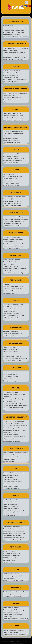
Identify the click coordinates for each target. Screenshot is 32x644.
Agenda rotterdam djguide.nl (11, 608)
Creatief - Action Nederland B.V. (12, 71)
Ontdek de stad (7, 372)
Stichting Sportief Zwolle (10, 515)
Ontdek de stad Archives (10, 374)
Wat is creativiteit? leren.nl (11, 82)
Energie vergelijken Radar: (11, 632)
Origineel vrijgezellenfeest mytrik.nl (13, 424)
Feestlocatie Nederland (10, 291)
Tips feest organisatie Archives (12, 248)
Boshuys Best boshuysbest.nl (11, 331)
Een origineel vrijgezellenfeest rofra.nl (14, 421)
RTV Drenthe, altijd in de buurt (12, 183)
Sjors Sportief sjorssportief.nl (11, 500)
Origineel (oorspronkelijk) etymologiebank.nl (16, 399)
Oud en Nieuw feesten (9, 320)
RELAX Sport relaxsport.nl (11, 486)
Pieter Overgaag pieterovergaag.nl (13, 244)
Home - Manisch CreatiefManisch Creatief (15, 80)
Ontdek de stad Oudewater (11, 376)
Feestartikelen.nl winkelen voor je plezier (15, 268)
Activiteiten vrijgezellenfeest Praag (13, 131)
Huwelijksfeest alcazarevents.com (13, 334)
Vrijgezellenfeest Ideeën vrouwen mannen (15, 430)
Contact (20, 643)
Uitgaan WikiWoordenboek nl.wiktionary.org (15, 619)
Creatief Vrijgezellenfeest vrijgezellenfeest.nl (16, 93)
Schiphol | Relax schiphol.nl (11, 488)
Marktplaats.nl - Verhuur (10, 293)
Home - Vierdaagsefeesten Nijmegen (14, 316)
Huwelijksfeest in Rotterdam (11, 336)
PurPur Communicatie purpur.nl (12, 224)
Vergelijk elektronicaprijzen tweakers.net (14, 635)
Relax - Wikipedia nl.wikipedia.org (13, 482)
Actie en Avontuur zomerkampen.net (13, 32)
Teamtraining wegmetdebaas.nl (12, 556)
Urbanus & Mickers (8, 562)
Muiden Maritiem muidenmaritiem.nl (13, 134)
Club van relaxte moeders (10, 475)
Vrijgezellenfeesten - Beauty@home (13, 59)
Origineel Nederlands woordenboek (13, 403)
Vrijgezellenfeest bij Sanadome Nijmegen (15, 57)
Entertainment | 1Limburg (10, 199)
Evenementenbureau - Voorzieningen (14, 217)
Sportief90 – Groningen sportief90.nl (13, 511)
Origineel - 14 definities (10, 401)
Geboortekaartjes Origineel (11, 392)
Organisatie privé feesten (10, 242)
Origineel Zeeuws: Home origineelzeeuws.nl (16, 405)
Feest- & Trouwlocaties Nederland (13, 289)
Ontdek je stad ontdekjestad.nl (12, 381)
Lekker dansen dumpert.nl (10, 156)
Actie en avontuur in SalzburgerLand (13, 30)
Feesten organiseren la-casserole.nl (13, 239)
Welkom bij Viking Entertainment (12, 206)
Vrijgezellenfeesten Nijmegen (11, 142)
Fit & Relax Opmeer (9, 477)
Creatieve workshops (9, 95)
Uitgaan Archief (7, 616)
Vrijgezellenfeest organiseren (11, 435)
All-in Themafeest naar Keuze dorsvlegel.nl (15, 592)
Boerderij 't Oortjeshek (9, 347)
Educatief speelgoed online (11, 352)
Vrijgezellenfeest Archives (10, 138)
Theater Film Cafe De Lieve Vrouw (13, 580)
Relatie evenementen (9, 459)
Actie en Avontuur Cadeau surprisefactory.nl (15, 28)
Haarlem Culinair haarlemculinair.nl (13, 116)
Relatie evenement (8, 455)
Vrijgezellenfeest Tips (9, 439)
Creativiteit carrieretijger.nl (10, 75)
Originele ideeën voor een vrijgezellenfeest (15, 426)
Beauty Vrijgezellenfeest (10, 50)
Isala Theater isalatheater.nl (11, 574)
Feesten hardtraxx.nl (9, 309)
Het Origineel (7, 397)
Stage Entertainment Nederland (12, 203)
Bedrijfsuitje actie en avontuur (11, 35)
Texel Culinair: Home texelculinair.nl (13, 120)
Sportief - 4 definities (9, 502)
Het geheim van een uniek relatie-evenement (16, 453)
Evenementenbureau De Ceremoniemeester (16, 219)
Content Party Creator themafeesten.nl (14, 594)
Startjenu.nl (12, 641)
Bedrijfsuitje (6, 284)
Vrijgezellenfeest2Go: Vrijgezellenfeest (14, 540)
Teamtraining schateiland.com (12, 553)
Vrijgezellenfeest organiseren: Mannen (14, 437)
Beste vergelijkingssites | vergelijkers (13, 630)
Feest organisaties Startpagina (12, 237)
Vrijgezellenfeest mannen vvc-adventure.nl (15, 533)
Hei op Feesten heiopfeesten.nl (12, 313)
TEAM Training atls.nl (9, 551)
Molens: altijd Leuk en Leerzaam (12, 361)
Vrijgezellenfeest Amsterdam (11, 136)
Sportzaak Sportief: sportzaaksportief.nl (14, 513)
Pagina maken (20, 641)
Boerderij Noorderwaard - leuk (12, 350)
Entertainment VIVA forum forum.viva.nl (14, 197)
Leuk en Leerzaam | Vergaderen (12, 356)
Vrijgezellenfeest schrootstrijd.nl (12, 535)
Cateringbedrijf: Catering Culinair (12, 113)
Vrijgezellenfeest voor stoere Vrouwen (14, 538)
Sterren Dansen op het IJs (10, 163)
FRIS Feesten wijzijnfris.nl (10, 311)
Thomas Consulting (9, 461)
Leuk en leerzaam (8, 354)
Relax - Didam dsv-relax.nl (11, 480)
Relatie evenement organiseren (12, 457)
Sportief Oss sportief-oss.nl (11, 506)
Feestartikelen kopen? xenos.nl (12, 262)
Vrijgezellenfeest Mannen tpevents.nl (14, 531)
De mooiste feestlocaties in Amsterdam (14, 286)
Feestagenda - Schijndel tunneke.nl (13, 596)
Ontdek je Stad (7, 379)
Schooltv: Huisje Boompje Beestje (13, 161)
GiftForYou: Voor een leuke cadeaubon (14, 394)
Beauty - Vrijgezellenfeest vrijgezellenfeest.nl (16, 48)
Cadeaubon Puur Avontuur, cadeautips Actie (16, 37)
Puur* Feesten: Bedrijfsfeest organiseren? (15, 246)
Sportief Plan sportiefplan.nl (11, 509)
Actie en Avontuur (8, 26)
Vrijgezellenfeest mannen (10, 432)
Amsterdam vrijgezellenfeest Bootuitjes (14, 610)
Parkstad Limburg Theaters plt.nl (12, 576)
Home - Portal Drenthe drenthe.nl (13, 176)
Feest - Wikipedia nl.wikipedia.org (13, 307)
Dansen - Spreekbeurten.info (11, 154)
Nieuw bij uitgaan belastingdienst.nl (13, 614)
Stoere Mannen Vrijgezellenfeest (12, 527)
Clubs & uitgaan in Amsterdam (12, 612)
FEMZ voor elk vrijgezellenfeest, (12, 98)
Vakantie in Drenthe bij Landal (12, 185)
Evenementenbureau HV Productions (14, 221)
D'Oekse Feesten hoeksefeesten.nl (13, 305)
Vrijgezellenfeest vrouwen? (11, 102)
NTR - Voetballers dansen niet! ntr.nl (13, 158)
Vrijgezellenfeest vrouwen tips (12, 441)
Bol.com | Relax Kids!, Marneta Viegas (14, 473)
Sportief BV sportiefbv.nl (10, 504)
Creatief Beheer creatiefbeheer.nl (12, 73)
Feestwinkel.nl (7, 271)
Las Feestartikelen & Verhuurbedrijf (13, 273)
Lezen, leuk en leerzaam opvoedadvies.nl (15, 358)
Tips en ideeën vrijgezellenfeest (12, 428)
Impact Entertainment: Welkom (12, 201)
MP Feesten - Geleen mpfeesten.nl (13, 318)
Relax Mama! (7, 484)
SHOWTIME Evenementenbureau (13, 226)
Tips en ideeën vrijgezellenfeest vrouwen (15, 100)
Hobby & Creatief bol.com (10, 77)
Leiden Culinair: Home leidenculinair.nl (14, 118)
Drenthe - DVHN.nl (8, 174)
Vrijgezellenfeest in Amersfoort (12, 140)
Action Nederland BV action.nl (12, 260)
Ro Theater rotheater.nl (10, 578)
